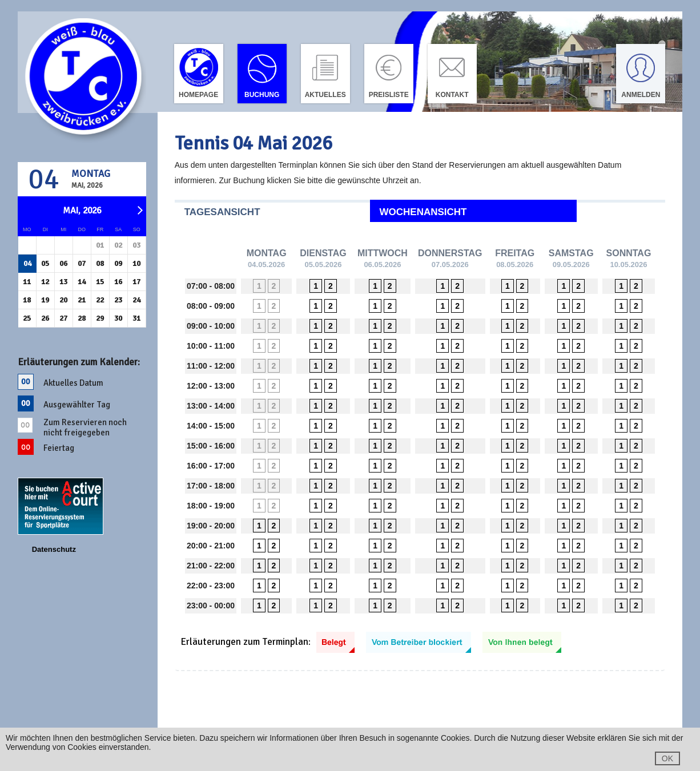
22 (100, 300)
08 (100, 263)
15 (100, 282)
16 (118, 282)
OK (667, 758)
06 (63, 263)
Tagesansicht (222, 212)
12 (45, 282)
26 (45, 318)
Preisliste (389, 95)
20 (63, 300)
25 (27, 318)
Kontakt (452, 95)
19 (45, 300)
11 (27, 282)
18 (27, 300)
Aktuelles (325, 95)
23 (118, 300)
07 (82, 263)
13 (63, 282)
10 (136, 263)
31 (136, 318)
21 (82, 300)
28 (82, 318)
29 (100, 318)
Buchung (262, 95)
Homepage (198, 95)
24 (136, 300)
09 (118, 263)
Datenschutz (54, 549)
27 (63, 318)
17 (136, 282)
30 (118, 318)
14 (82, 282)
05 (45, 263)
